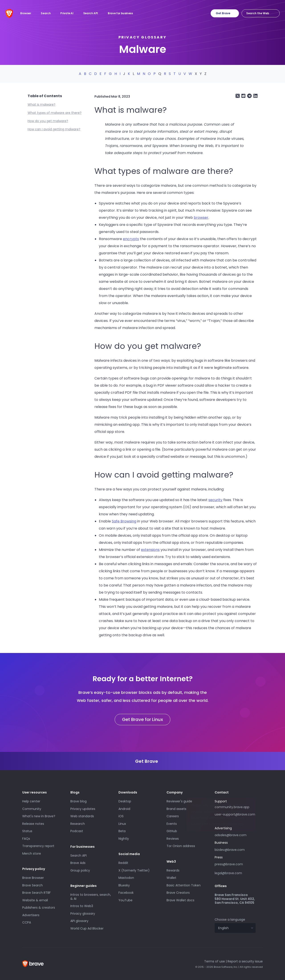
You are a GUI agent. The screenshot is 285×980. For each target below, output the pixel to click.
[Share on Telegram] (249, 96)
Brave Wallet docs (180, 900)
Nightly (124, 839)
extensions (150, 550)
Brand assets (176, 809)
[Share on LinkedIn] (255, 96)
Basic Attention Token (184, 885)
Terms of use (215, 961)
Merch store (32, 853)
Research (78, 824)
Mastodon (126, 878)
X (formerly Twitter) (134, 870)
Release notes (33, 824)
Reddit (123, 863)
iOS (121, 816)
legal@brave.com (228, 873)
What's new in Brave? (39, 816)
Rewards (173, 870)
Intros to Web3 (82, 906)
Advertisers (31, 915)
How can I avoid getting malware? (54, 129)
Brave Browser (33, 878)
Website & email (35, 900)
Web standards (82, 816)
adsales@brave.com (235, 835)
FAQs (26, 839)
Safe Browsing (124, 521)
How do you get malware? (48, 121)
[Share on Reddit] (243, 96)
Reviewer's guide (179, 801)
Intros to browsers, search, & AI (91, 897)
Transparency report (38, 846)
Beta (122, 831)
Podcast (77, 831)
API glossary (79, 921)
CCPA (27, 922)
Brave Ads (78, 863)
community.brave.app (232, 807)
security (215, 500)
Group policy (80, 870)
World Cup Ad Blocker (87, 928)
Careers (173, 816)
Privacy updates (83, 809)
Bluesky (124, 885)
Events (172, 824)
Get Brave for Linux (142, 719)
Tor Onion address (181, 846)
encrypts (131, 239)
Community (32, 809)
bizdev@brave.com (230, 850)
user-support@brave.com (235, 814)
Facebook (126, 893)
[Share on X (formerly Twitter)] (238, 96)
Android (124, 809)
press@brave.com (229, 864)
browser (201, 218)
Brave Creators (178, 893)
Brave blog (78, 801)
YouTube (125, 900)
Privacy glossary (142, 37)
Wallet (171, 878)
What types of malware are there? (55, 113)
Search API (78, 855)
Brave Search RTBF (37, 893)
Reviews (173, 839)
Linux (122, 824)
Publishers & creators (39, 908)
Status (27, 831)
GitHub (172, 831)
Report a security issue (245, 961)
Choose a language (230, 920)
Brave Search (33, 885)
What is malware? (42, 104)
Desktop (125, 801)
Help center (31, 801)
